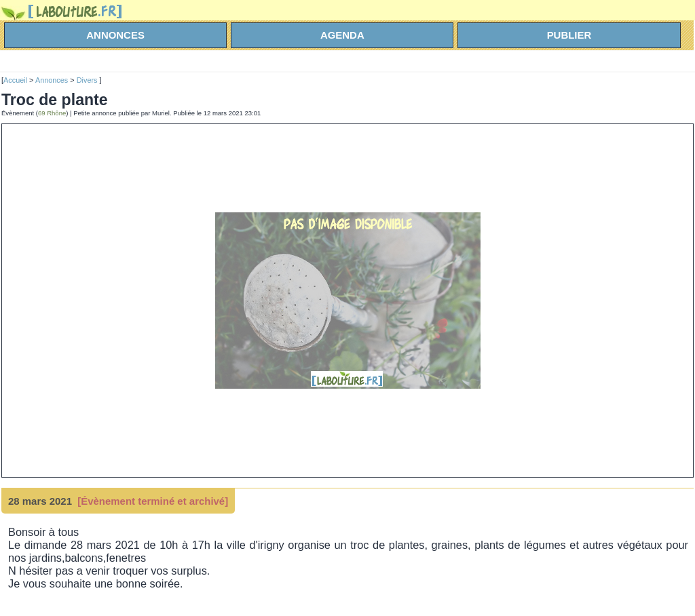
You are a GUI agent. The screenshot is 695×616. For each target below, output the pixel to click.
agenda (342, 35)
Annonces (52, 80)
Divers (88, 80)
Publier (569, 35)
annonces (115, 35)
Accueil (15, 80)
